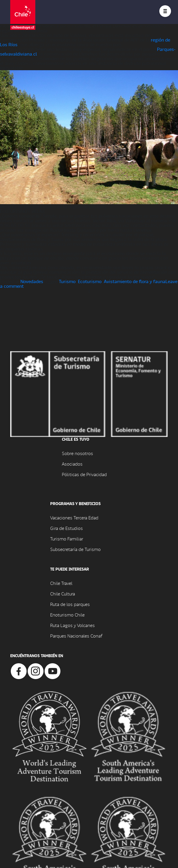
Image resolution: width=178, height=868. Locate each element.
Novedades (32, 281)
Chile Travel (61, 583)
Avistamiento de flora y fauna (135, 281)
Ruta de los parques (70, 604)
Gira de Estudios (67, 528)
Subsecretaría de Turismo (75, 549)
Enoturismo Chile (67, 615)
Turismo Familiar (67, 539)
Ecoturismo (90, 281)
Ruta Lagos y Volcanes (73, 625)
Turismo (67, 281)
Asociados (72, 464)
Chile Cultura (63, 594)
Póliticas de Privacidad (84, 474)
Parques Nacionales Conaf (76, 636)
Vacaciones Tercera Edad (74, 517)
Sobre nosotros (77, 453)
